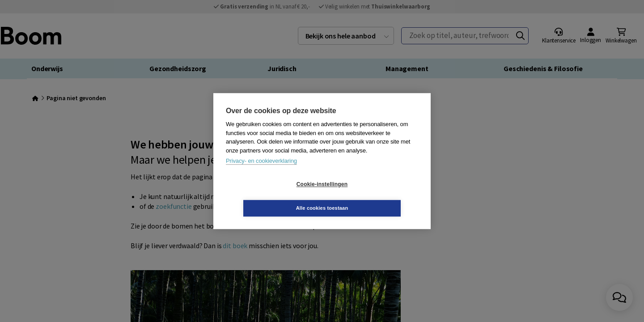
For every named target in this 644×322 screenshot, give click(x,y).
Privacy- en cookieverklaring (261, 173)
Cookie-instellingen (269, 196)
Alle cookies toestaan (375, 196)
